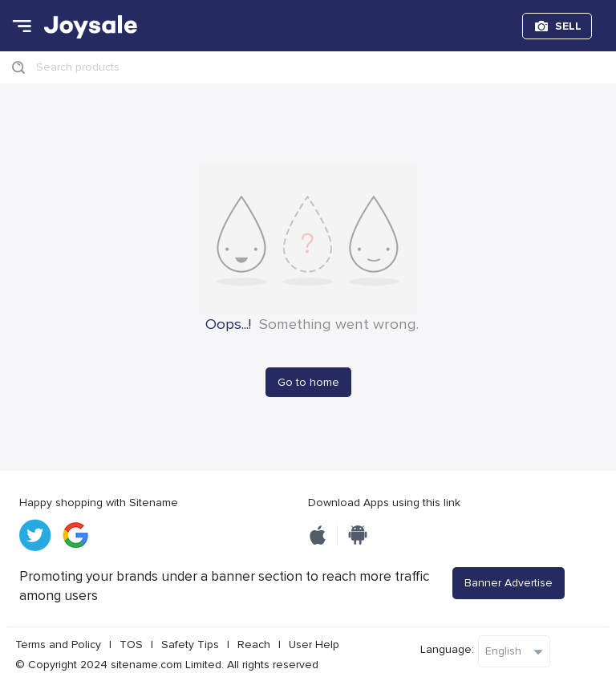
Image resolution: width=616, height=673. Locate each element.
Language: (447, 649)
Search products (78, 67)
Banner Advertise (509, 583)
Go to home (308, 382)
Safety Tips (190, 645)
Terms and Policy (58, 645)
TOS (131, 645)
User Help (314, 645)
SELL (568, 26)
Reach (254, 645)
